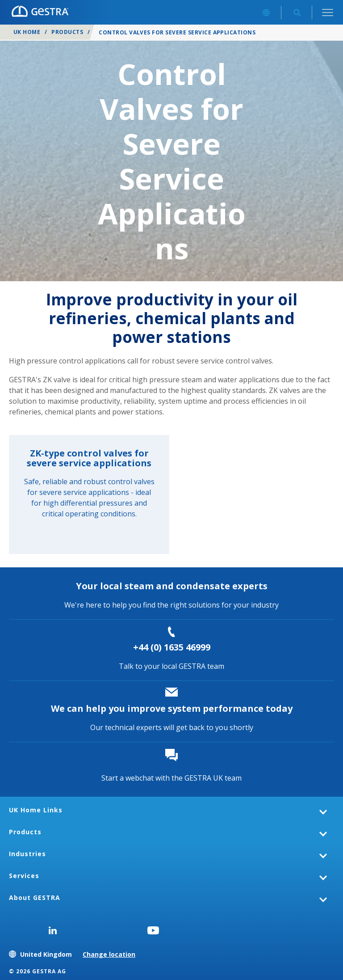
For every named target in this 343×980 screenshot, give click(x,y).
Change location (109, 954)
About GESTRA (35, 898)
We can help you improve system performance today (172, 708)
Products (67, 32)
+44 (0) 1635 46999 (172, 647)
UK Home (27, 32)
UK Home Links (36, 810)
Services (24, 876)
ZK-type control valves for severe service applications (89, 458)
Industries (27, 854)
